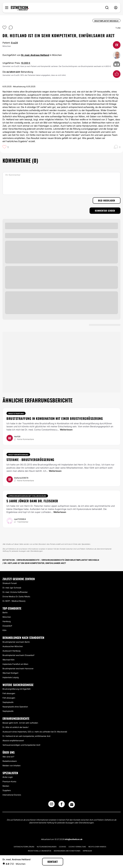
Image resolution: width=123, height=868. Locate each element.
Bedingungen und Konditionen (67, 851)
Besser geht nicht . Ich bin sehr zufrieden (20, 723)
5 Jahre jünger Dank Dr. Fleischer (32, 501)
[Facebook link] (62, 805)
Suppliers (7, 790)
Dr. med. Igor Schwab (12, 588)
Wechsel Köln (9, 660)
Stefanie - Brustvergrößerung (30, 460)
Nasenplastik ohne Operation (15, 707)
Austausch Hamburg (11, 651)
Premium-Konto (9, 782)
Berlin (5, 613)
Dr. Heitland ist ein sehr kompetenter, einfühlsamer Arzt (26, 736)
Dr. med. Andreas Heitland (35, 55)
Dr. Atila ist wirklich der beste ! (16, 727)
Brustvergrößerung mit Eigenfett (16, 689)
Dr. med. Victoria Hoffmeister (15, 592)
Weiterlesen (66, 430)
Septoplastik (8, 702)
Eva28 (14, 43)
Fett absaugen (9, 693)
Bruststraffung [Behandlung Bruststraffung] (16, 414)
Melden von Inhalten (12, 766)
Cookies (62, 847)
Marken (6, 786)
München (7, 617)
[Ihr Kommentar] (61, 183)
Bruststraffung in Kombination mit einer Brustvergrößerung (55, 418)
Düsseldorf (7, 626)
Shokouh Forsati (10, 583)
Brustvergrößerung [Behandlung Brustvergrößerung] (18, 455)
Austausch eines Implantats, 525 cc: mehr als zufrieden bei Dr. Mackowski (35, 732)
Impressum (87, 851)
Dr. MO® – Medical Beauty (14, 601)
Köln (4, 630)
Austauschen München (13, 646)
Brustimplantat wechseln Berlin (16, 642)
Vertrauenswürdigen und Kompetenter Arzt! (21, 745)
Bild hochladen (107, 200)
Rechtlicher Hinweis (97, 847)
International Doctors (12, 795)
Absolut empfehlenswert (13, 741)
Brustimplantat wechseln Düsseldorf (18, 655)
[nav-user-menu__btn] (116, 8)
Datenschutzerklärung (24, 847)
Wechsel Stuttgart (10, 673)
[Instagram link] (51, 805)
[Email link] (72, 805)
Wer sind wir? (8, 757)
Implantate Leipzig (11, 677)
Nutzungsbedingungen (47, 847)
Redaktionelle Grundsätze (40, 851)
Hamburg (7, 621)
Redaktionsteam (10, 761)
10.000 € (26, 63)
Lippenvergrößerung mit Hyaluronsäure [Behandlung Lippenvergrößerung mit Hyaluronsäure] (27, 496)
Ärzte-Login (8, 777)
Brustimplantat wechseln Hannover (18, 669)
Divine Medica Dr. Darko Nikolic (16, 597)
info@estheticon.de (73, 839)
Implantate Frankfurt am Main (15, 664)
